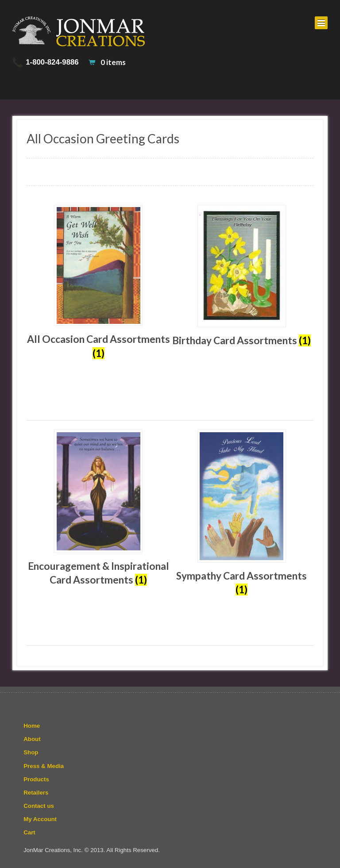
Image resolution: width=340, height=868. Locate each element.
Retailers (36, 793)
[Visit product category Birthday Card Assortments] (242, 276)
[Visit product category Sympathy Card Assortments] (242, 513)
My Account (40, 819)
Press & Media (44, 766)
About (32, 739)
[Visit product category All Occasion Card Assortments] (98, 282)
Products (36, 779)
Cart (29, 832)
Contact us (39, 806)
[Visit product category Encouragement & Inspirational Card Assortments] (98, 508)
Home (32, 726)
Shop (31, 752)
